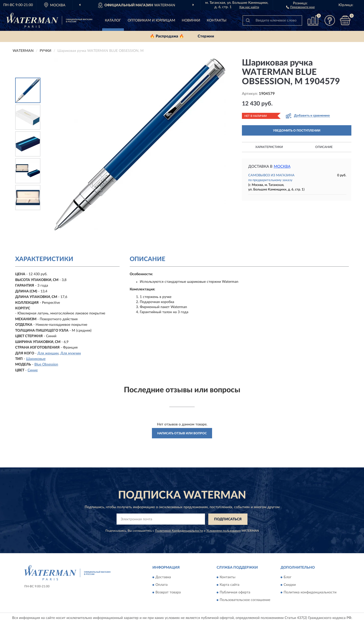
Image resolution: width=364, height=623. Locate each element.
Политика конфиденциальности (310, 593)
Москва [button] (282, 167)
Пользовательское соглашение (245, 600)
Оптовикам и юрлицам (151, 20)
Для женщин (48, 353)
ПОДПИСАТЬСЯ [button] (228, 519)
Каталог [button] (113, 20)
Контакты (217, 20)
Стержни (206, 36)
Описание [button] (324, 147)
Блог (288, 577)
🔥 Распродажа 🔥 (167, 36)
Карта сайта (230, 585)
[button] (300, 7)
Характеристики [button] (269, 147)
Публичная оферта (235, 593)
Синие (33, 370)
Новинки (191, 20)
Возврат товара (168, 593)
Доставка (163, 577)
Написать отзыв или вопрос (182, 433)
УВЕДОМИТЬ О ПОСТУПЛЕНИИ (297, 131)
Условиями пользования (223, 531)
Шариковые (36, 359)
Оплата (162, 585)
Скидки (290, 585)
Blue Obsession (46, 364)
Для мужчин (71, 353)
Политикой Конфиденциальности (179, 531)
